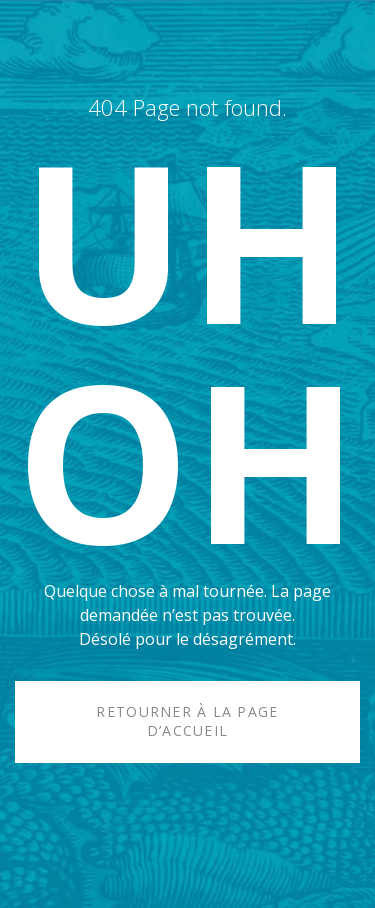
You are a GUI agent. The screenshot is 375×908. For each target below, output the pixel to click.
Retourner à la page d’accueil (187, 721)
